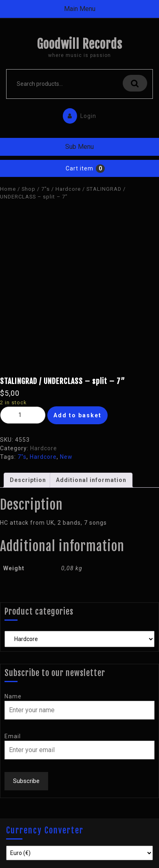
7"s (45, 189)
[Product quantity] (23, 415)
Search (135, 83)
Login (77, 114)
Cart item (79, 168)
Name (13, 696)
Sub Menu (79, 147)
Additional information (91, 480)
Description (28, 480)
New (66, 457)
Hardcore (68, 189)
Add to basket (77, 415)
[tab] (28, 480)
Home (8, 189)
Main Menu (80, 9)
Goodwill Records (79, 44)
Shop (29, 189)
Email (13, 736)
